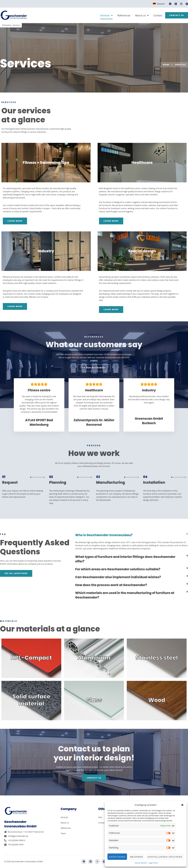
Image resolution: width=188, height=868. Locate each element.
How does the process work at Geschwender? (111, 585)
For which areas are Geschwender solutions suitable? (118, 569)
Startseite (6, 25)
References (123, 15)
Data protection (141, 863)
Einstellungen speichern (165, 857)
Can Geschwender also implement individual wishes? (118, 577)
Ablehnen (137, 857)
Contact (157, 15)
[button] (182, 805)
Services (106, 15)
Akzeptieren (117, 857)
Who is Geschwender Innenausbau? (104, 535)
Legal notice (153, 863)
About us (141, 15)
